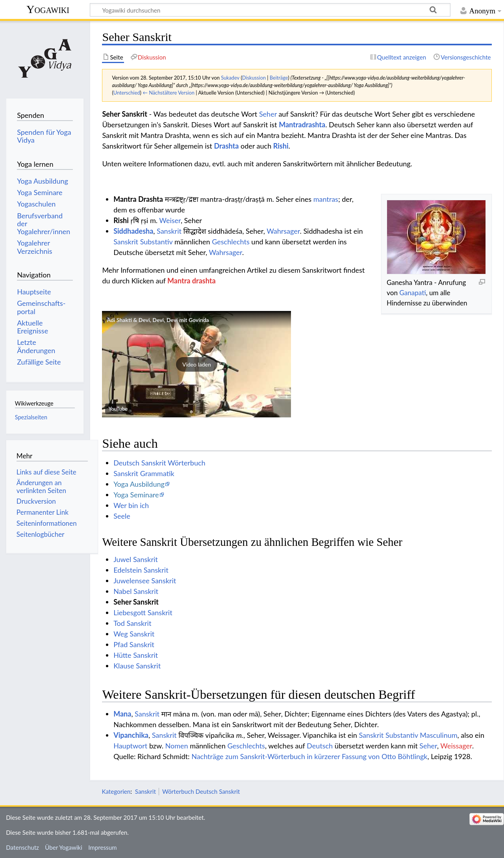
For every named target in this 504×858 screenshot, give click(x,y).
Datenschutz (22, 847)
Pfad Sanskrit (134, 644)
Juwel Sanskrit (136, 559)
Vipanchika (131, 735)
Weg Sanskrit (134, 634)
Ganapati (412, 293)
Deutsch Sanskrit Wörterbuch (159, 463)
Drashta (226, 146)
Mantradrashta (302, 125)
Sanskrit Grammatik (144, 473)
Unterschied (127, 93)
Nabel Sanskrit (136, 591)
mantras (326, 199)
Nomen (177, 746)
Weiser (170, 220)
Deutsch (320, 746)
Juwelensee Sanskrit (145, 581)
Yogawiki (48, 9)
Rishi (281, 146)
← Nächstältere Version (169, 93)
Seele (122, 516)
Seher (268, 114)
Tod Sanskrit (132, 623)
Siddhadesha (133, 231)
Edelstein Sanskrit (141, 570)
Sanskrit (169, 231)
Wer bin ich (131, 505)
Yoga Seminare (136, 495)
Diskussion (254, 78)
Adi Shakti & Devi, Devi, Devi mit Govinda (158, 320)
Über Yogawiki (64, 847)
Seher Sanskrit (136, 602)
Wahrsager (283, 231)
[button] (196, 364)
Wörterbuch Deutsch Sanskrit (201, 791)
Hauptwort (130, 746)
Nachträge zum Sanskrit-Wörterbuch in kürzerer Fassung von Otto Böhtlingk (309, 756)
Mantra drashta (191, 281)
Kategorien (116, 791)
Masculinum (438, 735)
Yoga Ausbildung (139, 484)
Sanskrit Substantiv (143, 242)
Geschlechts (231, 242)
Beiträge (279, 78)
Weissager (456, 746)
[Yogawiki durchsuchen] (270, 10)
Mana (122, 714)
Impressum (103, 847)
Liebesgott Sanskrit (143, 612)
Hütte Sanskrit (136, 655)
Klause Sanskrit (137, 666)
